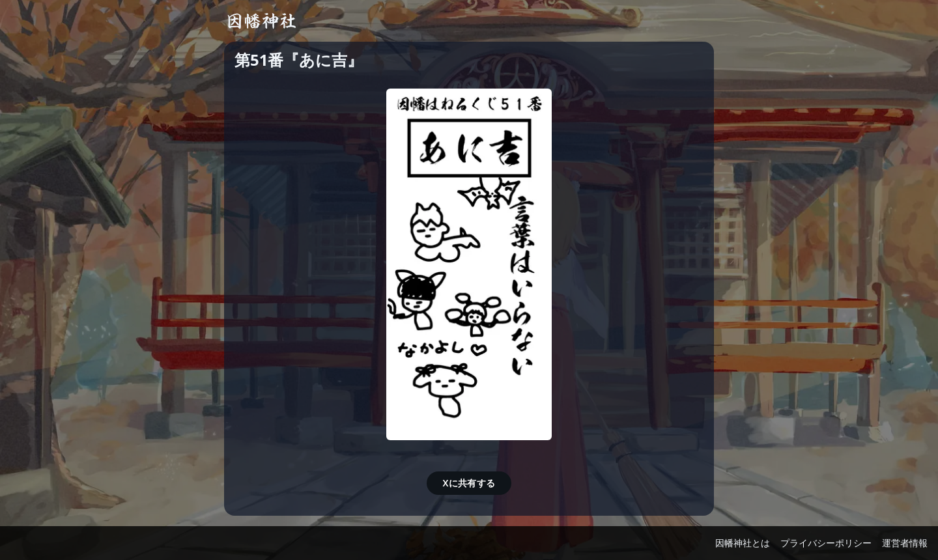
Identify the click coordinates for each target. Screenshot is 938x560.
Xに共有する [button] (469, 483)
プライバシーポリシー (826, 543)
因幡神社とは (743, 543)
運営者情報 (905, 543)
